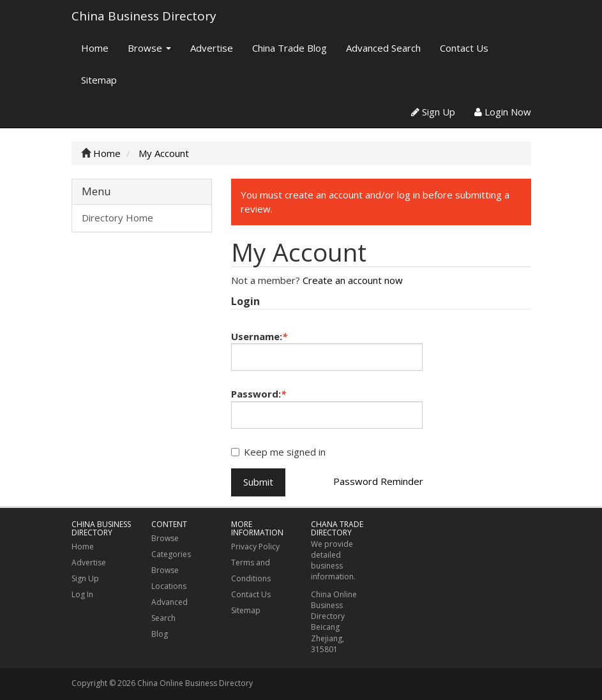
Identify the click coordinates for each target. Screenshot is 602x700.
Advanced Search (383, 48)
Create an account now (353, 280)
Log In (82, 594)
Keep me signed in (278, 452)
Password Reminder (378, 481)
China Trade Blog (290, 48)
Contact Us (464, 48)
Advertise (212, 48)
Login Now (503, 112)
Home (95, 48)
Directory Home (117, 218)
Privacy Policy (255, 547)
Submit (258, 482)
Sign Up (433, 112)
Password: (259, 394)
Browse (149, 48)
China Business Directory (144, 16)
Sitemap (99, 80)
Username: (259, 336)
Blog (160, 634)
